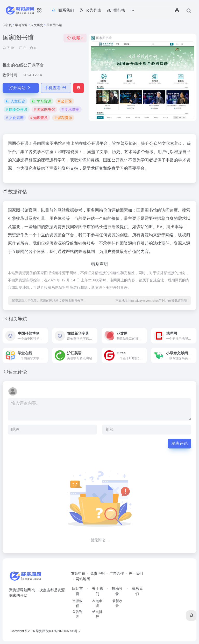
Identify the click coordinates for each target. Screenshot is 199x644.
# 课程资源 (63, 118)
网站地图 (83, 579)
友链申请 (78, 573)
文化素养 (170, 143)
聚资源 (40, 631)
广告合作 (117, 573)
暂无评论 (18, 372)
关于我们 (136, 573)
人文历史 (37, 25)
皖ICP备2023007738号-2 (63, 631)
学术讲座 (45, 152)
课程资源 (70, 152)
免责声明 (97, 573)
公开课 (22, 143)
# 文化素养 (15, 118)
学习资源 (21, 25)
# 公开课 (65, 101)
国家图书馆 (52, 143)
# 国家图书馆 (45, 109)
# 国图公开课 (17, 109)
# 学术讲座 (70, 109)
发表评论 (180, 443)
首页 (9, 25)
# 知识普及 (39, 118)
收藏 (75, 38)
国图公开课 (113, 160)
